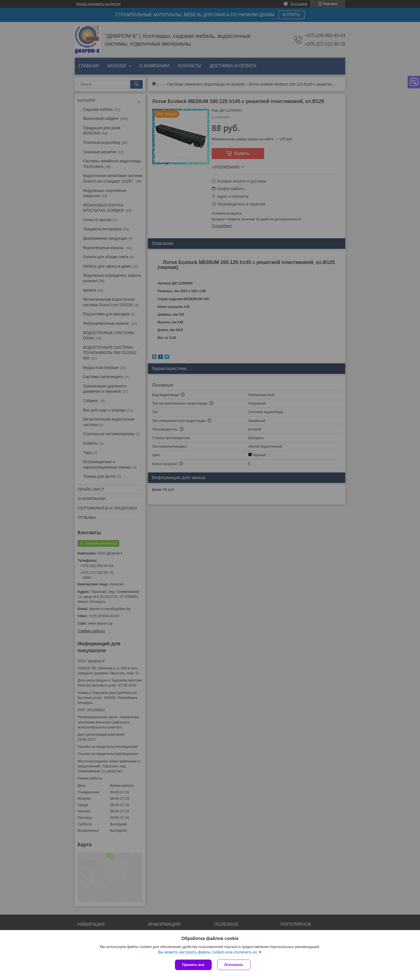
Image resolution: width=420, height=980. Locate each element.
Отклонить (234, 965)
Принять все (193, 965)
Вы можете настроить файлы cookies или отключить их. (208, 952)
